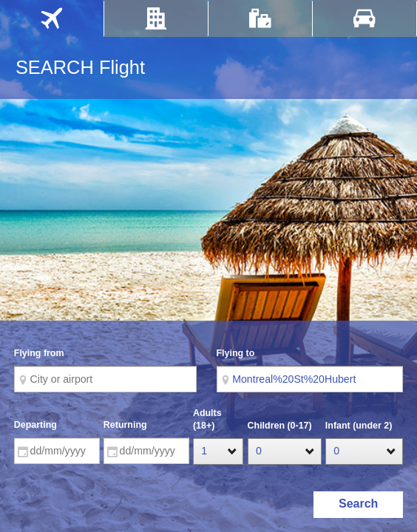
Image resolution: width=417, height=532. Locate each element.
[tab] (52, 18)
